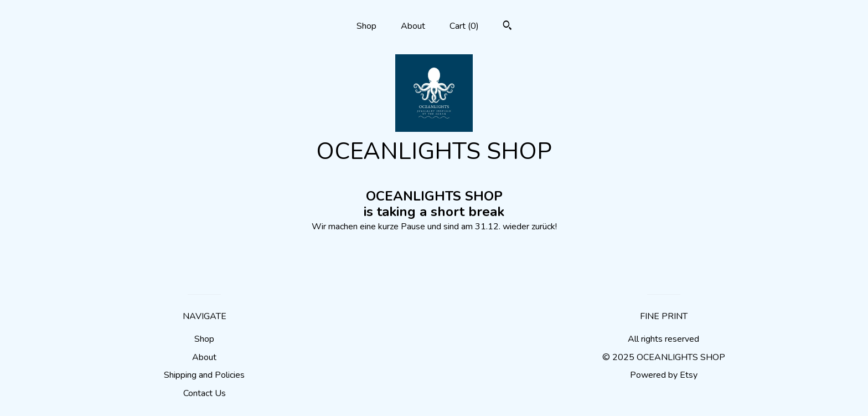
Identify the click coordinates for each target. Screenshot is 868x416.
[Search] (507, 27)
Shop (366, 26)
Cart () (464, 26)
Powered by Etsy (664, 375)
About (413, 26)
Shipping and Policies (204, 375)
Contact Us (205, 393)
